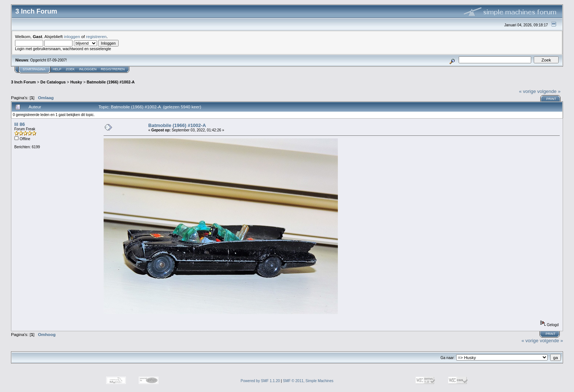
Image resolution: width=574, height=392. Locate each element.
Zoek (70, 69)
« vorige (528, 91)
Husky (76, 82)
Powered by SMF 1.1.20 (260, 381)
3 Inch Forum (23, 82)
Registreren (113, 69)
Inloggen (88, 69)
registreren (96, 36)
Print (551, 99)
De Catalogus (53, 82)
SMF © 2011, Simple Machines (308, 381)
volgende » (549, 91)
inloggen (72, 36)
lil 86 (20, 124)
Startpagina (34, 69)
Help (57, 69)
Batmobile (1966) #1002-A (111, 82)
